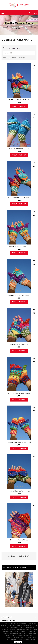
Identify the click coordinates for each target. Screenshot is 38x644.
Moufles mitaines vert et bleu (19, 491)
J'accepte (18, 642)
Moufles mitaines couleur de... (19, 198)
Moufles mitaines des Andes (19, 295)
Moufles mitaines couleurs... (19, 247)
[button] (35, 13)
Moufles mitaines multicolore (19, 393)
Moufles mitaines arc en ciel (19, 100)
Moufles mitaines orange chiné (19, 442)
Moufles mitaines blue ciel (19, 149)
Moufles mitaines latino (19, 344)
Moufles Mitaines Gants (15, 568)
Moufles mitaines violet (19, 540)
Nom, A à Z (19, 53)
